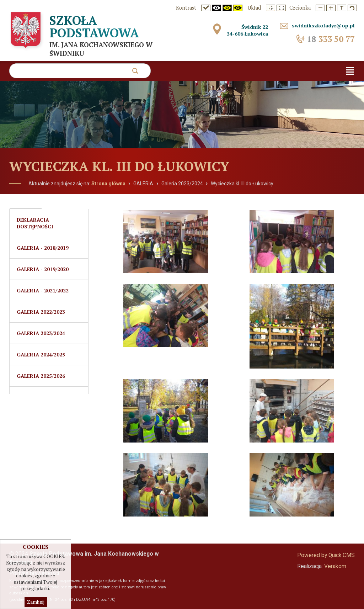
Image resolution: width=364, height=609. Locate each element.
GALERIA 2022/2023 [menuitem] (41, 312)
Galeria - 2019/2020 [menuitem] (43, 269)
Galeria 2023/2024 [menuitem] (41, 333)
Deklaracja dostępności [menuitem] (35, 223)
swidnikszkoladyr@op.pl (323, 25)
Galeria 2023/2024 (182, 184)
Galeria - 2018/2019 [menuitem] (43, 248)
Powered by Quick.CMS (326, 555)
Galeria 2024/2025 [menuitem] (41, 354)
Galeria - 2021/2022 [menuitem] (43, 290)
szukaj (135, 73)
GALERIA (143, 184)
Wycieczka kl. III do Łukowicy (242, 184)
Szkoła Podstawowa (94, 27)
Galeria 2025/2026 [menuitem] (41, 376)
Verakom (335, 566)
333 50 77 (331, 39)
